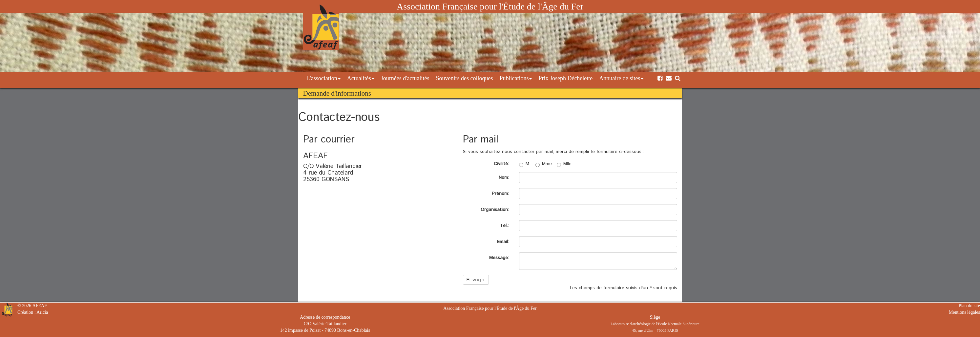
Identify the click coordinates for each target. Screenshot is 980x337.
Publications (516, 78)
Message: (499, 258)
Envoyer (476, 280)
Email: (503, 242)
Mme (544, 164)
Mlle (564, 164)
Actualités (361, 78)
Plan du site (969, 306)
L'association (323, 78)
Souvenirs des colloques (464, 78)
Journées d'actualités (405, 78)
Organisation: (495, 210)
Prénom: (500, 194)
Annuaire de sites (621, 78)
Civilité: (501, 164)
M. (525, 164)
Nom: (504, 178)
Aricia (42, 312)
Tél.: (504, 226)
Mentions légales (964, 312)
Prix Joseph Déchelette (565, 78)
